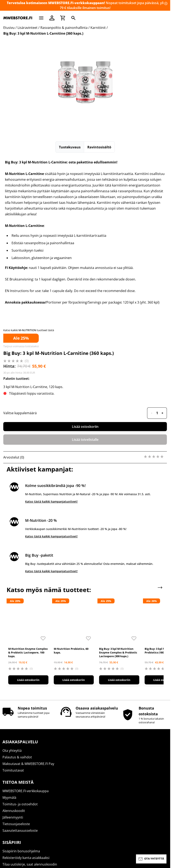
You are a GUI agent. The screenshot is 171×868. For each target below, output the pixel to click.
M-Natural (10, 811)
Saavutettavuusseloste (20, 717)
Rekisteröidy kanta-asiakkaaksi (26, 744)
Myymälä (9, 684)
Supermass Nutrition (19, 778)
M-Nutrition (12, 784)
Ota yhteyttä (12, 637)
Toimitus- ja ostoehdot (20, 690)
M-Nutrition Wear (16, 817)
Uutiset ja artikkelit (17, 757)
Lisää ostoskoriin (85, 427)
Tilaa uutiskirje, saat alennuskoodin (30, 750)
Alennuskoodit (14, 697)
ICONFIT (9, 804)
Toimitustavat (13, 656)
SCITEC (8, 797)
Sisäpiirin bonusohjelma (21, 737)
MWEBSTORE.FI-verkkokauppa (26, 677)
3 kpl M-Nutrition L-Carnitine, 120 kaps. (33, 387)
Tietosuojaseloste (16, 710)
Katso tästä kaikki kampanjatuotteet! (51, 501)
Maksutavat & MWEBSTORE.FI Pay (28, 650)
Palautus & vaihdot (17, 643)
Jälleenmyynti (13, 703)
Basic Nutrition (14, 791)
